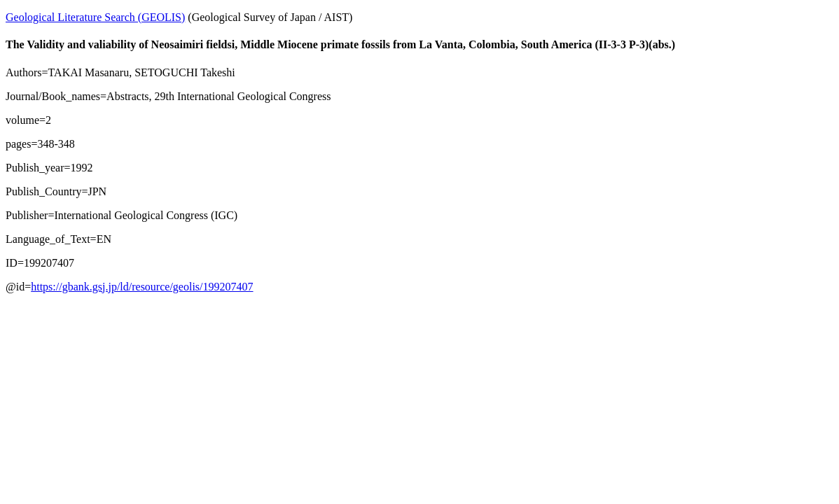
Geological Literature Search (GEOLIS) (95, 17)
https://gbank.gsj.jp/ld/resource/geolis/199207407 (142, 287)
